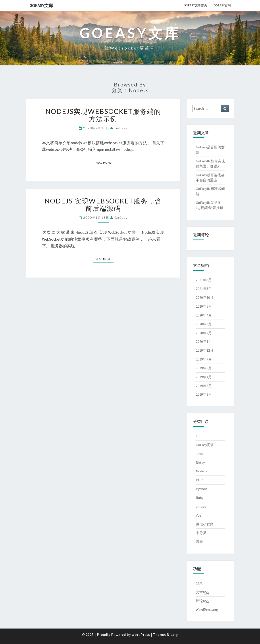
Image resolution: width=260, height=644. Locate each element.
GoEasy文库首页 (195, 5)
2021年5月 (204, 289)
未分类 (201, 533)
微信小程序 (205, 524)
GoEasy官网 (222, 5)
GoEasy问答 (205, 445)
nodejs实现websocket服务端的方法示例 (103, 115)
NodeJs (201, 471)
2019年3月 (204, 386)
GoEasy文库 (41, 5)
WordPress (141, 634)
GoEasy (121, 128)
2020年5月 (204, 306)
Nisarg (172, 634)
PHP (199, 480)
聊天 (199, 542)
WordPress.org (207, 609)
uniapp (201, 506)
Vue (198, 515)
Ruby (200, 498)
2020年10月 (205, 297)
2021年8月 (204, 280)
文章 (202, 592)
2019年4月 (204, 377)
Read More (105, 162)
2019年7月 (204, 359)
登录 (199, 583)
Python (201, 489)
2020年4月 (204, 315)
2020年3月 (204, 324)
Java (199, 454)
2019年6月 (204, 368)
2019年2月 (204, 394)
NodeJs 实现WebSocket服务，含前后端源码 (103, 204)
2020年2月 (204, 333)
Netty (200, 462)
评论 (202, 601)
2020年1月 (204, 341)
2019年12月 (205, 350)
